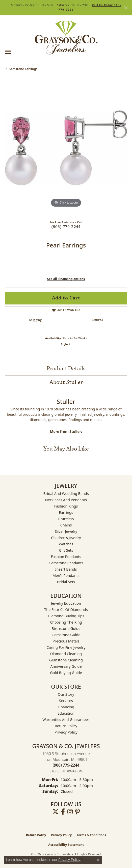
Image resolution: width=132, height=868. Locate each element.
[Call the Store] (66, 765)
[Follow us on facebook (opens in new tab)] (63, 812)
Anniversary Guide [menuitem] (66, 666)
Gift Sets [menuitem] (66, 550)
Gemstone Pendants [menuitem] (66, 563)
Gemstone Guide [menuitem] (66, 635)
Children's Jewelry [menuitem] (66, 538)
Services (66, 701)
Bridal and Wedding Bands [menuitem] (66, 494)
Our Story (66, 694)
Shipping (35, 320)
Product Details (66, 369)
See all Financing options (66, 279)
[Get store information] (66, 771)
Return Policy (66, 726)
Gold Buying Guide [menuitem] (66, 673)
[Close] (126, 8)
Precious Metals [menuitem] (66, 641)
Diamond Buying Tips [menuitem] (66, 616)
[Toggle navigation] (8, 52)
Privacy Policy (66, 732)
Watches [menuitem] (66, 544)
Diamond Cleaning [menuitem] (66, 654)
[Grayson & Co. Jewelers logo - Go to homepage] (66, 38)
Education (66, 713)
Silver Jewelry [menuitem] (66, 531)
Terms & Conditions (91, 835)
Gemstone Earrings (23, 69)
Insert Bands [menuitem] (66, 569)
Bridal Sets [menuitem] (66, 582)
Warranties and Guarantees (66, 720)
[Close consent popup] (98, 860)
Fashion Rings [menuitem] (66, 506)
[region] (66, 148)
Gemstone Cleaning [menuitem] (66, 660)
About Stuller (66, 382)
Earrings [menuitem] (66, 512)
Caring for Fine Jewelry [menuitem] (66, 647)
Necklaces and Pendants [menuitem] (66, 500)
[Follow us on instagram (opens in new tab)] (70, 812)
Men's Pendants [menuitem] (66, 576)
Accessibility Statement (66, 845)
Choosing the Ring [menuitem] (66, 622)
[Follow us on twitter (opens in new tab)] (56, 812)
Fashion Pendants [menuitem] (66, 557)
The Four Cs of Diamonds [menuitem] (66, 610)
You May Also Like (66, 449)
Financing (66, 707)
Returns (97, 320)
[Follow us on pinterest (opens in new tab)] (77, 812)
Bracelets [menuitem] (66, 519)
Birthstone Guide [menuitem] (66, 628)
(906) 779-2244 (66, 227)
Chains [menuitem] (66, 525)
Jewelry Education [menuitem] (66, 603)
